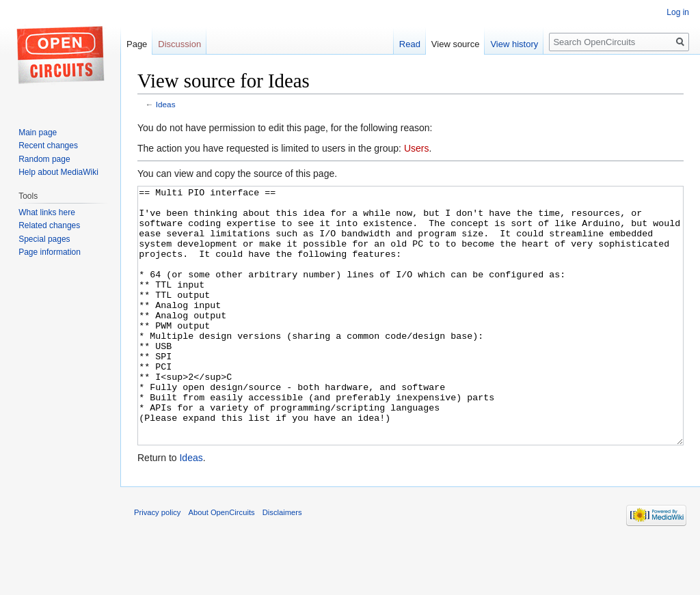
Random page (44, 159)
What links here (47, 212)
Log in (678, 12)
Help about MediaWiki (58, 172)
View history (514, 44)
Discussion (179, 44)
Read (410, 44)
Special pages (44, 239)
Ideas (166, 104)
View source (456, 44)
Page (137, 44)
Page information (50, 252)
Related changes (49, 225)
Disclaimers (282, 564)
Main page (38, 133)
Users (417, 148)
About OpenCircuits (222, 564)
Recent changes (48, 146)
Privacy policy (157, 564)
